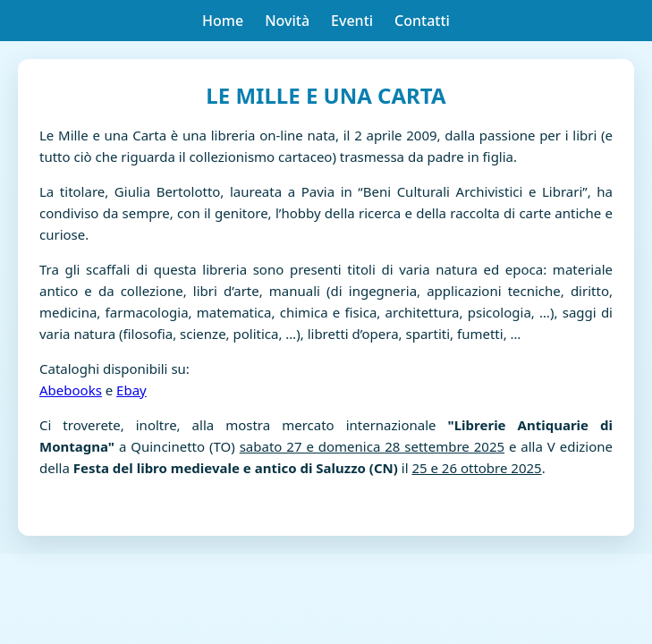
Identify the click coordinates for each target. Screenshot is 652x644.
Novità (287, 21)
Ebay (131, 390)
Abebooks (71, 390)
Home (223, 21)
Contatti (422, 21)
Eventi (352, 21)
